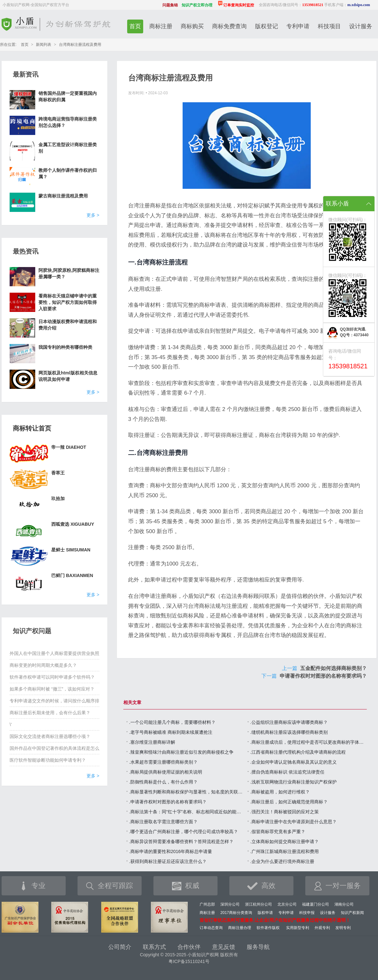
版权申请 (265, 913)
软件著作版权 (268, 928)
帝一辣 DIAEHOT (69, 447)
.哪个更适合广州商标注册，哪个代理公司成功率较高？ (184, 832)
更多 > (93, 215)
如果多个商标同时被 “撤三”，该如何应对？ (52, 689)
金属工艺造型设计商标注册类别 (68, 148)
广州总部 (207, 904)
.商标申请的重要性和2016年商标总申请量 (171, 851)
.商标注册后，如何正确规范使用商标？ (289, 802)
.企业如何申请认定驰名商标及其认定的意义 (293, 762)
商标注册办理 (240, 928)
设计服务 (361, 26)
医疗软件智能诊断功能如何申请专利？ (48, 760)
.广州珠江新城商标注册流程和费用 (284, 851)
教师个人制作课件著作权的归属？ (68, 173)
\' (11, 725)
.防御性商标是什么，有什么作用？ (163, 782)
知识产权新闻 (352, 913)
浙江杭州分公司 (259, 904)
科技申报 (307, 913)
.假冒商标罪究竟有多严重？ (278, 832)
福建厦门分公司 (316, 904)
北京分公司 (287, 904)
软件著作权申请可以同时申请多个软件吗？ (52, 677)
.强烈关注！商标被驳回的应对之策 (284, 812)
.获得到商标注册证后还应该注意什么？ (168, 861)
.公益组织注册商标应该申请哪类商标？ (289, 722)
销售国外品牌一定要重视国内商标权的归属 (68, 96)
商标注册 (161, 26)
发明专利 (343, 928)
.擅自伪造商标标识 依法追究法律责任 (287, 772)
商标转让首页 (32, 428)
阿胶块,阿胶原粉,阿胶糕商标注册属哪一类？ (69, 273)
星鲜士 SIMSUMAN (71, 550)
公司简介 (120, 947)
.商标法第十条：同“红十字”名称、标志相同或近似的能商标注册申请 (187, 812)
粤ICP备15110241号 (189, 961)
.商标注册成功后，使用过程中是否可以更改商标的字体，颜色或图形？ (308, 742)
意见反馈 (224, 947)
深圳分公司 (230, 904)
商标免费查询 (229, 26)
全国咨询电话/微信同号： (291, 5)
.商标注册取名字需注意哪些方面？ (163, 822)
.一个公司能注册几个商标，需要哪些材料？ (172, 722)
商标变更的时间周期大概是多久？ (43, 665)
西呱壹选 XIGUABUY (73, 524)
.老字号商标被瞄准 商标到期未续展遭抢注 (171, 732)
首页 (135, 26)
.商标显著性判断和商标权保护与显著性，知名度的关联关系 (187, 792)
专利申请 (298, 26)
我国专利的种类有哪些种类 (65, 347)
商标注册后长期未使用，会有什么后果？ (50, 713)
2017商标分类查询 (236, 913)
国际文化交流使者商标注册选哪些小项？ (50, 736)
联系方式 (154, 947)
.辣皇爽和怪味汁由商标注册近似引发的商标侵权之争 (181, 752)
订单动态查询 (211, 928)
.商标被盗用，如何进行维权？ (280, 792)
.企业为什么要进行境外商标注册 (282, 861)
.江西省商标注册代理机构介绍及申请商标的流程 (298, 752)
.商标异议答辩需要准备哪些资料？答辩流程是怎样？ (181, 842)
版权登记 (267, 26)
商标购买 (192, 26)
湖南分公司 (344, 904)
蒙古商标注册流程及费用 (63, 196)
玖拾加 (58, 498)
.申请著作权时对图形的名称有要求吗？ (168, 802)
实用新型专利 (298, 928)
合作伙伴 (189, 947)
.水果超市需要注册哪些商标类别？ (163, 762)
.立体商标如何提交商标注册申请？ (284, 842)
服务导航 (258, 947)
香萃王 (58, 473)
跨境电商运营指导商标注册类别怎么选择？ (68, 122)
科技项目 (329, 26)
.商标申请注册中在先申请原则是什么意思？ (293, 822)
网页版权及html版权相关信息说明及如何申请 (68, 376)
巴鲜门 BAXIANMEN (72, 575)
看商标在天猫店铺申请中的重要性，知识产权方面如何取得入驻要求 (68, 302)
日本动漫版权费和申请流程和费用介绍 (68, 325)
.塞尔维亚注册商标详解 (152, 742)
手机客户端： (347, 5)
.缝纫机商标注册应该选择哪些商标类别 (289, 732)
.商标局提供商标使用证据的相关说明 (166, 772)
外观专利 (322, 928)
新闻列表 (44, 45)
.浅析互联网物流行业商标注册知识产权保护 (293, 782)
